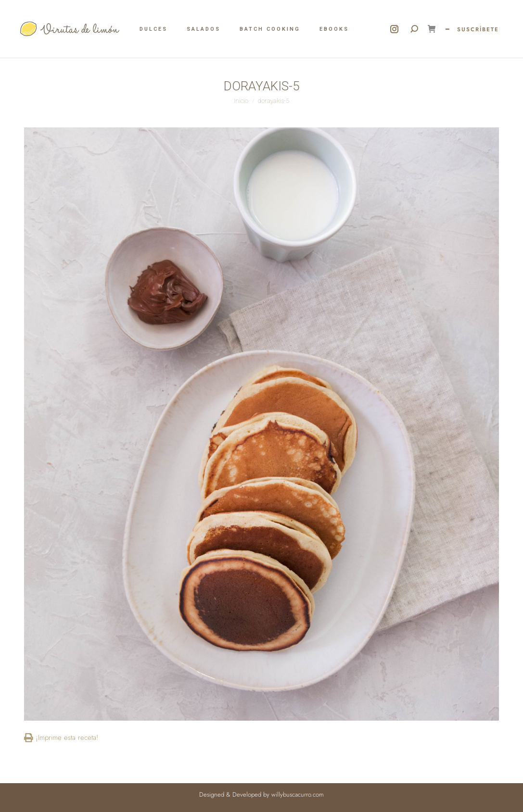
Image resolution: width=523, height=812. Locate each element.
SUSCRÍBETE (478, 29)
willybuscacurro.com (298, 794)
